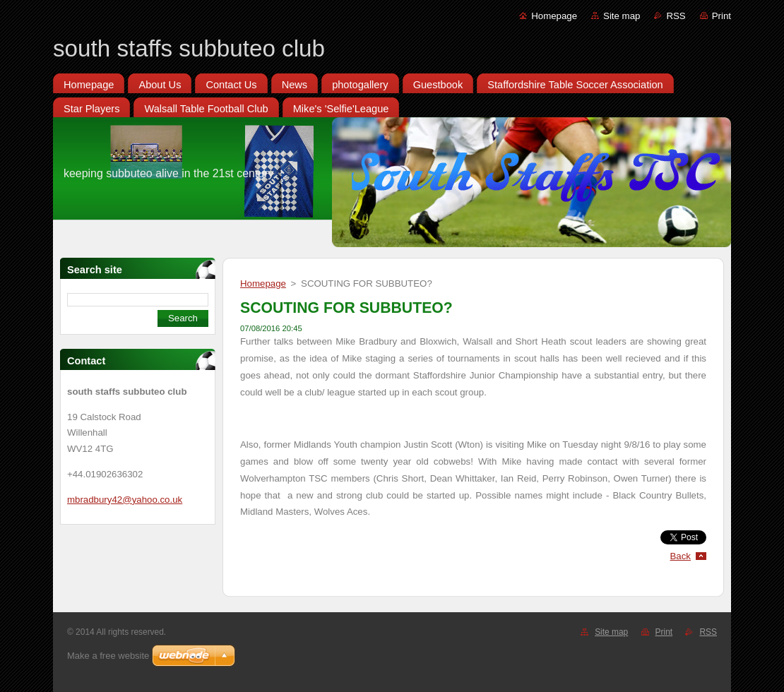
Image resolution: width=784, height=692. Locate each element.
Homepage (554, 16)
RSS (676, 16)
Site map (622, 16)
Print (721, 16)
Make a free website (108, 656)
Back (681, 556)
